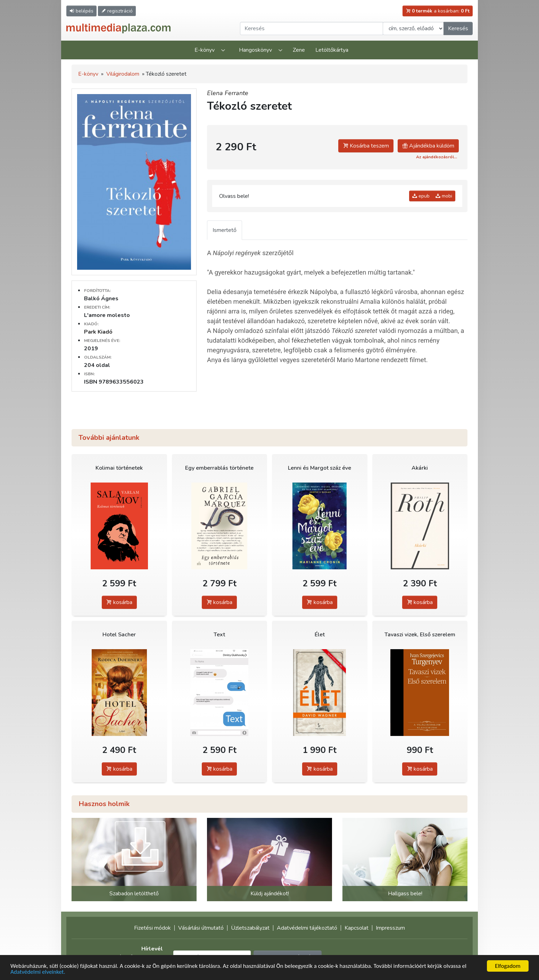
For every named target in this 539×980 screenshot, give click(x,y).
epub (421, 196)
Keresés (458, 28)
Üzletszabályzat (250, 928)
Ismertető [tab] (225, 230)
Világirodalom (123, 74)
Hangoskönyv (255, 50)
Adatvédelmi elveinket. (38, 972)
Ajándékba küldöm (428, 146)
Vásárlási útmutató (201, 928)
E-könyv (205, 50)
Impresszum (390, 928)
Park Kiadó (98, 332)
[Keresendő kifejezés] (312, 28)
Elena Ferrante (228, 93)
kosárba (119, 602)
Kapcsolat (356, 928)
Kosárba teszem (366, 146)
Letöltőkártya (332, 50)
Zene (299, 50)
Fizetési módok (152, 928)
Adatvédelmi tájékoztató (307, 928)
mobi (444, 196)
